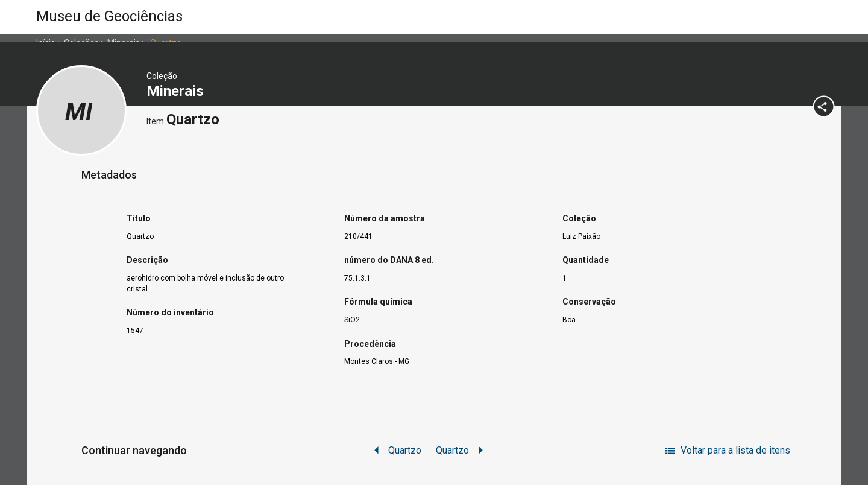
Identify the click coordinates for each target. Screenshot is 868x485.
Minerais (177, 91)
